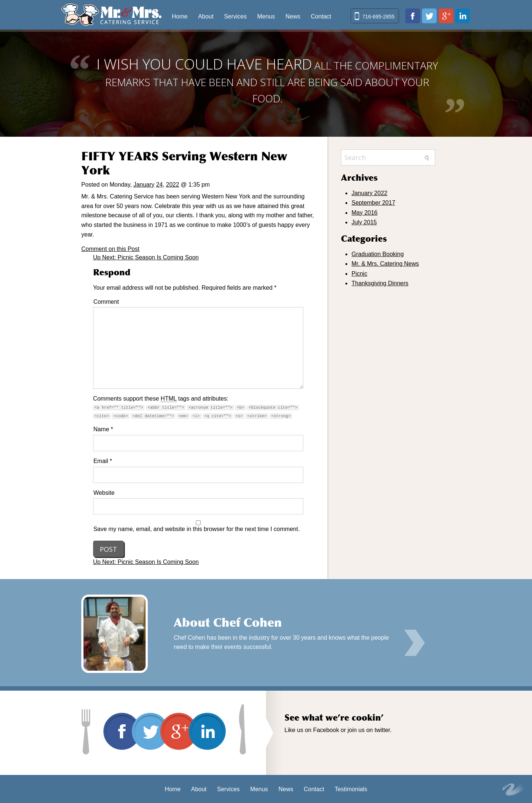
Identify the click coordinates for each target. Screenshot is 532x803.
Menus (266, 16)
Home (180, 16)
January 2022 (369, 193)
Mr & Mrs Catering (112, 15)
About (206, 16)
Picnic (359, 274)
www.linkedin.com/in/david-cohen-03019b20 (463, 16)
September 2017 (373, 203)
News (293, 16)
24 (160, 185)
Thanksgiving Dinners (380, 283)
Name (103, 429)
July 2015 (364, 222)
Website (104, 493)
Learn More (415, 643)
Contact (321, 16)
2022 (173, 185)
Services (235, 16)
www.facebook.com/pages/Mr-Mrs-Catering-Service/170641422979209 (413, 16)
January (144, 185)
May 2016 (364, 213)
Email (103, 461)
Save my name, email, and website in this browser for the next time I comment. (197, 529)
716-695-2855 (378, 17)
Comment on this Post (110, 249)
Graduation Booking (377, 254)
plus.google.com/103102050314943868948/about (446, 16)
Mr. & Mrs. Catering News (385, 264)
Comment (106, 302)
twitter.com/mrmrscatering (429, 16)
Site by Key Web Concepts (514, 790)
